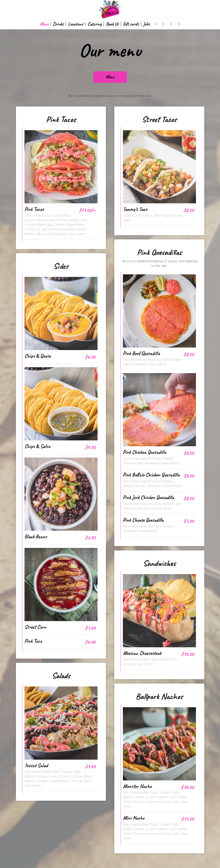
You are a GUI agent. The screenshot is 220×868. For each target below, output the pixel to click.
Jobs (147, 24)
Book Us (112, 24)
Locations (76, 24)
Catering (95, 24)
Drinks (58, 24)
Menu (44, 24)
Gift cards (131, 24)
